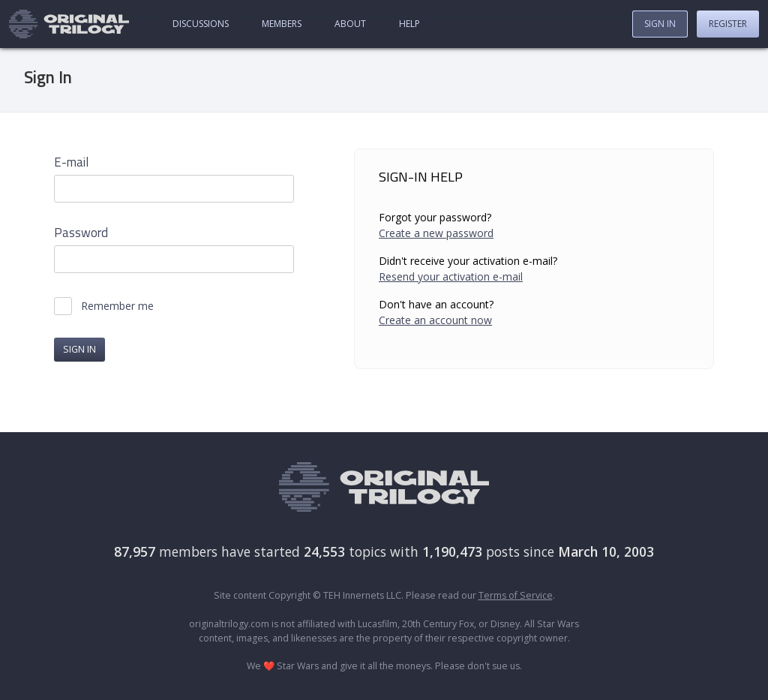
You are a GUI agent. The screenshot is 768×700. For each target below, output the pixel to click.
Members (282, 24)
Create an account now (435, 320)
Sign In (660, 24)
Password (81, 233)
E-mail (71, 162)
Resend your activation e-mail (451, 276)
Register (728, 24)
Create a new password (436, 233)
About (350, 24)
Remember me (117, 306)
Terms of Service (516, 595)
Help (409, 24)
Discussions (201, 24)
